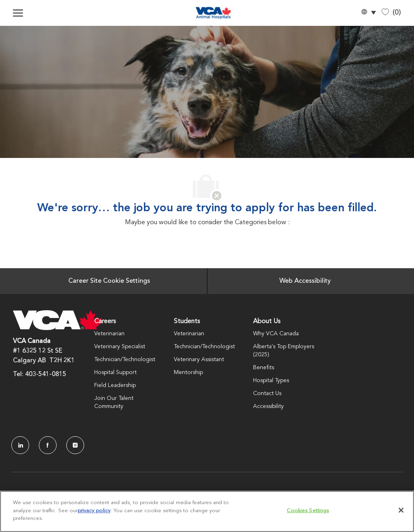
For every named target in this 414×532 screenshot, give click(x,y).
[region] (207, 511)
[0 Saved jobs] (391, 13)
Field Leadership (115, 385)
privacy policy (94, 511)
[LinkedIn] (20, 445)
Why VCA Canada (276, 334)
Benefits (264, 368)
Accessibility (268, 406)
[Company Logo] (213, 13)
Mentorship (188, 372)
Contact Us (267, 393)
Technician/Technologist (125, 360)
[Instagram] (75, 445)
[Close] (401, 510)
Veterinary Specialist (120, 347)
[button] (368, 13)
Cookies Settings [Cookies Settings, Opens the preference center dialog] (308, 511)
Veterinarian (109, 334)
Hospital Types (271, 381)
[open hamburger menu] (18, 13)
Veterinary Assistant (199, 360)
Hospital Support (115, 372)
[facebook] (48, 445)
